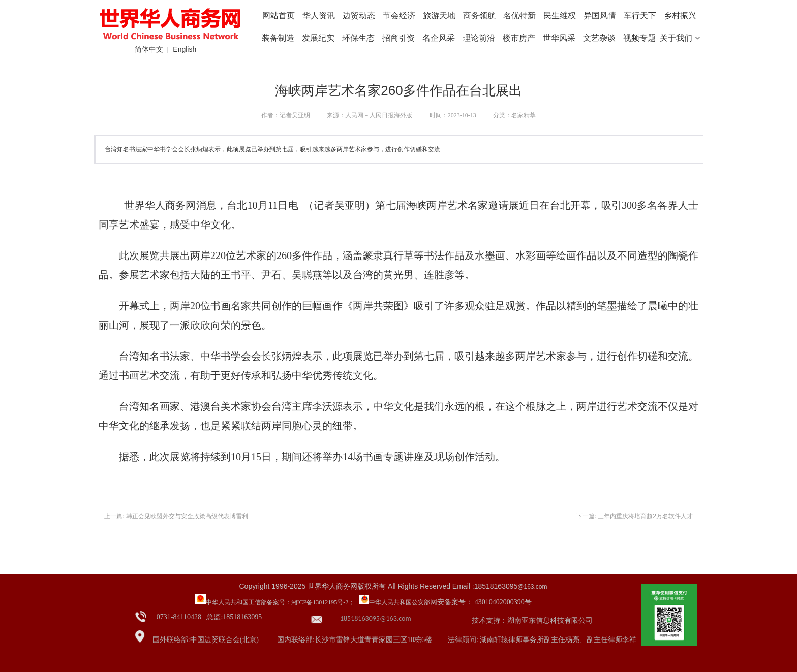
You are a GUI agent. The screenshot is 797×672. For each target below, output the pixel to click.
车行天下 (640, 15)
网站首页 (279, 15)
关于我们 (680, 38)
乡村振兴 (680, 15)
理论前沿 (479, 38)
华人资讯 (319, 15)
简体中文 (149, 49)
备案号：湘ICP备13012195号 (305, 602)
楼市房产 (519, 38)
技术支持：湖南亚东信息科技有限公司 (532, 620)
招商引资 (398, 38)
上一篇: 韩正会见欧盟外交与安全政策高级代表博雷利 (176, 516)
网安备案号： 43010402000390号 (481, 602)
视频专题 (639, 38)
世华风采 (559, 38)
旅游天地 (439, 15)
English (185, 49)
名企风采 (439, 38)
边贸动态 (359, 15)
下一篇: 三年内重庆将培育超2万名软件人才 (635, 516)
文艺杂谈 (599, 38)
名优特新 (519, 15)
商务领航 (479, 15)
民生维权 (560, 15)
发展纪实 (318, 38)
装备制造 (278, 38)
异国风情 (600, 15)
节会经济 (399, 15)
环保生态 (358, 38)
